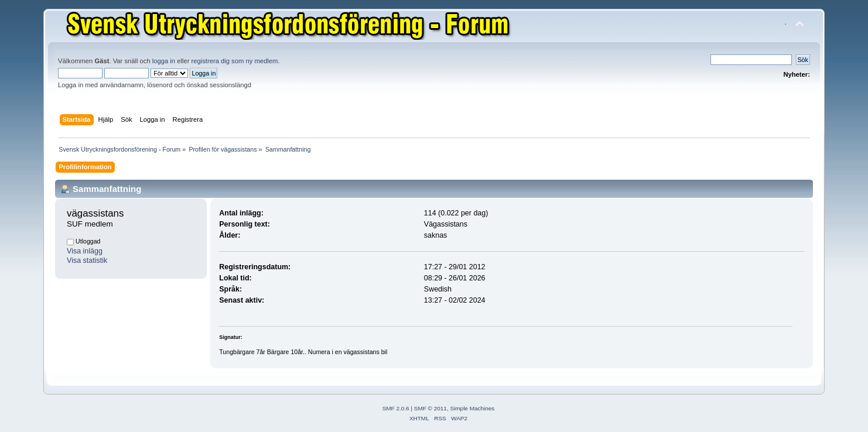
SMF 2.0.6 (396, 408)
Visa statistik (87, 260)
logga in (164, 61)
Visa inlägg (85, 251)
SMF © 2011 (430, 408)
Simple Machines (472, 408)
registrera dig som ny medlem (235, 61)
